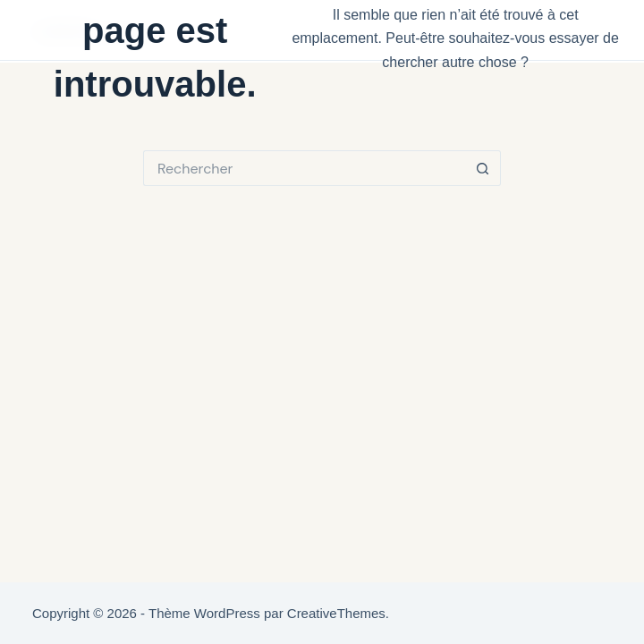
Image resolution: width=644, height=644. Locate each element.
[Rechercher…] (304, 168)
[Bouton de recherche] (483, 168)
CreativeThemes (336, 613)
